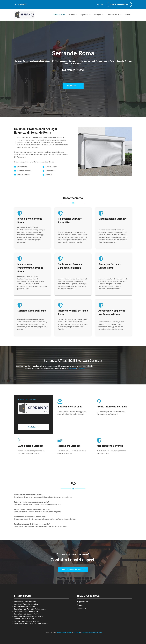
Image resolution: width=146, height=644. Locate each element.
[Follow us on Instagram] (102, 4)
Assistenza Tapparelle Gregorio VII (27, 604)
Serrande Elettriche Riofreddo (25, 607)
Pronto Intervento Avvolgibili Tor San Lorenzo (30, 609)
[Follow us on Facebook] (98, 4)
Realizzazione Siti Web (64, 632)
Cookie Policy (82, 609)
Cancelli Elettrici (115, 15)
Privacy (80, 605)
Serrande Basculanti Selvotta (24, 619)
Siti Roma (76, 632)
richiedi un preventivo (119, 4)
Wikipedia (73, 369)
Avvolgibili (100, 15)
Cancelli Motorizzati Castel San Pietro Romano (31, 624)
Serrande (73, 15)
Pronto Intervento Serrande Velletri (27, 614)
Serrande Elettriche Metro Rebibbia (27, 621)
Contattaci (81, 369)
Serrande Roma (59, 15)
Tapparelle (86, 15)
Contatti (127, 15)
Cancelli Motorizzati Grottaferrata (26, 611)
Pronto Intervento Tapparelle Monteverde (29, 616)
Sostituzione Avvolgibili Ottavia (25, 602)
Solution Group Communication (92, 632)
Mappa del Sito (82, 602)
